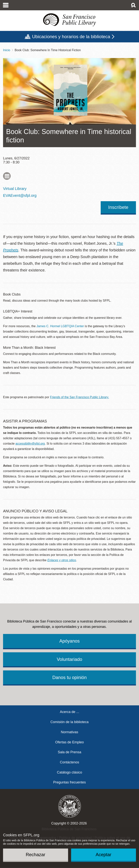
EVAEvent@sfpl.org (20, 195)
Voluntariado (69, 659)
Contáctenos (69, 762)
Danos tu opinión (69, 677)
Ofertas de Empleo (69, 742)
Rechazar (36, 855)
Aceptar (103, 855)
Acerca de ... (69, 712)
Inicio (7, 50)
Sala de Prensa (69, 752)
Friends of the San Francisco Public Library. (79, 397)
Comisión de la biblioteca (69, 722)
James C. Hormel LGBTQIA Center (60, 326)
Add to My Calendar (7, 176)
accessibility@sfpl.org (30, 444)
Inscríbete (118, 207)
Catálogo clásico (69, 772)
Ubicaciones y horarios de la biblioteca (71, 37)
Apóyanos (69, 641)
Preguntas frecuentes (69, 782)
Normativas (69, 732)
